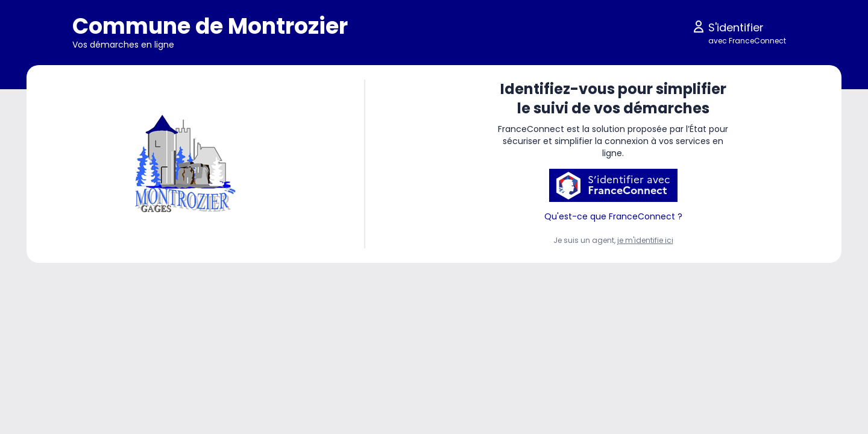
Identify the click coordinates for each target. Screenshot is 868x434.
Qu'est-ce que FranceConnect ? (613, 216)
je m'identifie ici (645, 240)
